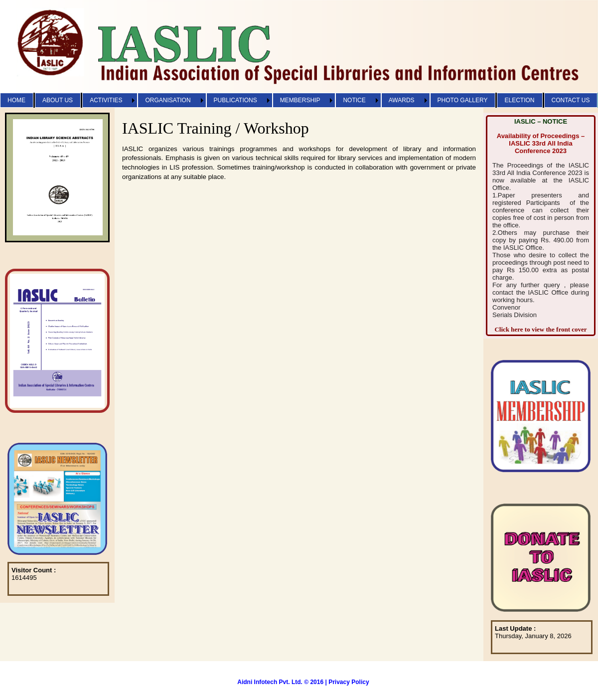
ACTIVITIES (106, 100)
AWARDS (402, 100)
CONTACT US (571, 100)
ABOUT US (58, 100)
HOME (16, 100)
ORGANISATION (168, 100)
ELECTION (519, 100)
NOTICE (354, 100)
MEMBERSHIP (300, 100)
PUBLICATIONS (235, 100)
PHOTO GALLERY (463, 100)
